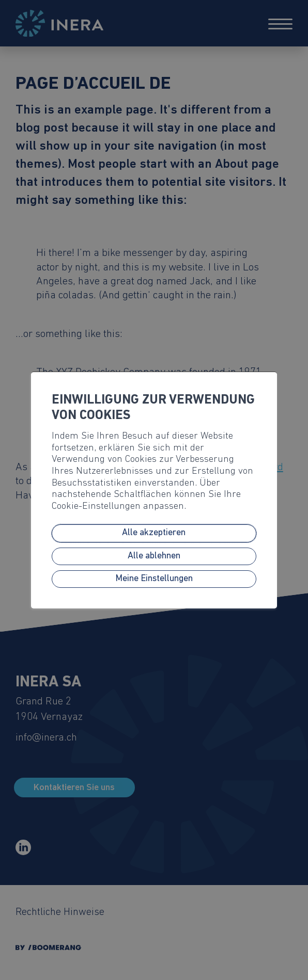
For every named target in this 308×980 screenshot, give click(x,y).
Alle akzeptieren (154, 533)
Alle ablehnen (154, 556)
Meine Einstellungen (154, 579)
